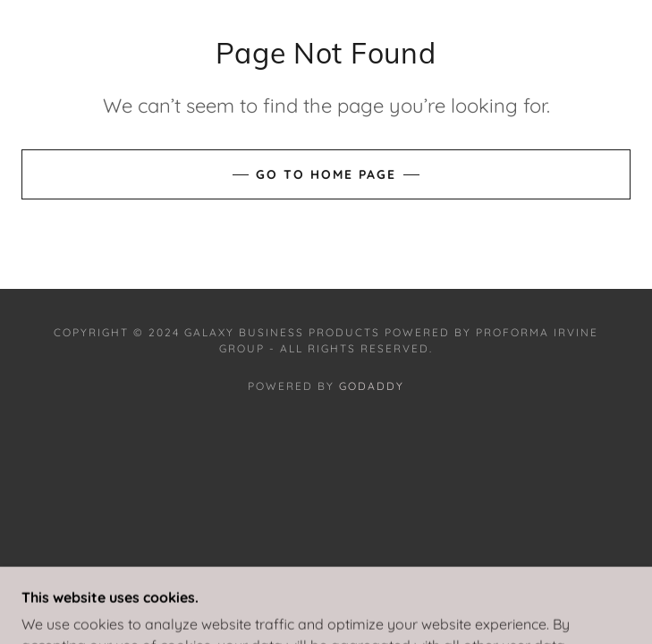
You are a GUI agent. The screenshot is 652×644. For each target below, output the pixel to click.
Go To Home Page (326, 174)
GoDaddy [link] (372, 386)
